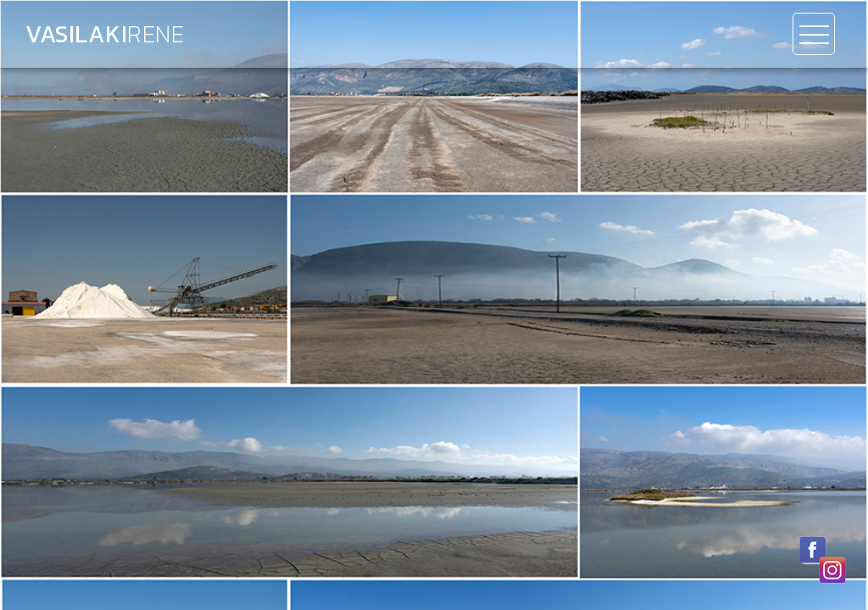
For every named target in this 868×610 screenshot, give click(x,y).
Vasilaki (105, 34)
